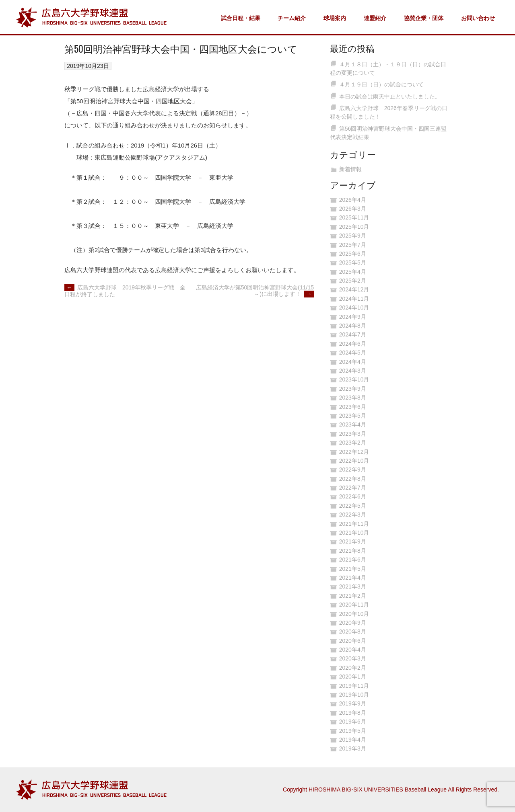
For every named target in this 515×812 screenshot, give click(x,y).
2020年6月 (353, 641)
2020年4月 (353, 650)
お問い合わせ (478, 18)
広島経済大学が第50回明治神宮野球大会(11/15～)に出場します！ (255, 291)
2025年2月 (353, 281)
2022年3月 (353, 515)
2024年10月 (354, 308)
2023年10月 (354, 379)
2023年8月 (353, 398)
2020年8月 (353, 632)
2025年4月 (353, 272)
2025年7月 (353, 245)
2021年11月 (354, 524)
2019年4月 (353, 740)
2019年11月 (354, 686)
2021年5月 (353, 569)
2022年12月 (354, 452)
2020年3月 (353, 658)
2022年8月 (353, 479)
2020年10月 (354, 614)
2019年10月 (354, 695)
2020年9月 (353, 623)
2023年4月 (353, 424)
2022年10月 (354, 461)
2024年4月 (353, 362)
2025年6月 (353, 254)
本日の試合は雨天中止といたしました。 (390, 96)
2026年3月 (353, 209)
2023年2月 (353, 443)
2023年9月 (353, 389)
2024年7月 (353, 334)
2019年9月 (353, 703)
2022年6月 (353, 496)
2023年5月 (353, 416)
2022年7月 (353, 488)
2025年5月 (353, 262)
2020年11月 (354, 605)
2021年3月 (353, 586)
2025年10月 (354, 227)
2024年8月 (353, 326)
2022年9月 (353, 470)
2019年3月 (353, 748)
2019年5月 (353, 731)
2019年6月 (353, 722)
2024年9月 (353, 317)
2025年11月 (354, 217)
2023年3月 (353, 434)
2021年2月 (353, 596)
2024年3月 (353, 371)
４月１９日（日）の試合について (381, 84)
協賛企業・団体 (424, 18)
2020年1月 (353, 677)
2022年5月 (353, 506)
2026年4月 (353, 200)
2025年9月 (353, 236)
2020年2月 (353, 668)
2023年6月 (353, 407)
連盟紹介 (375, 18)
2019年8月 (353, 713)
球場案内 (335, 18)
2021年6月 (353, 560)
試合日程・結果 (241, 18)
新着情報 (350, 169)
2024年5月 (353, 353)
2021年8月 (353, 551)
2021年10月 (354, 533)
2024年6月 (353, 344)
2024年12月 (354, 289)
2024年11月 (354, 299)
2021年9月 (353, 541)
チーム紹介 (292, 18)
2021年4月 (353, 578)
